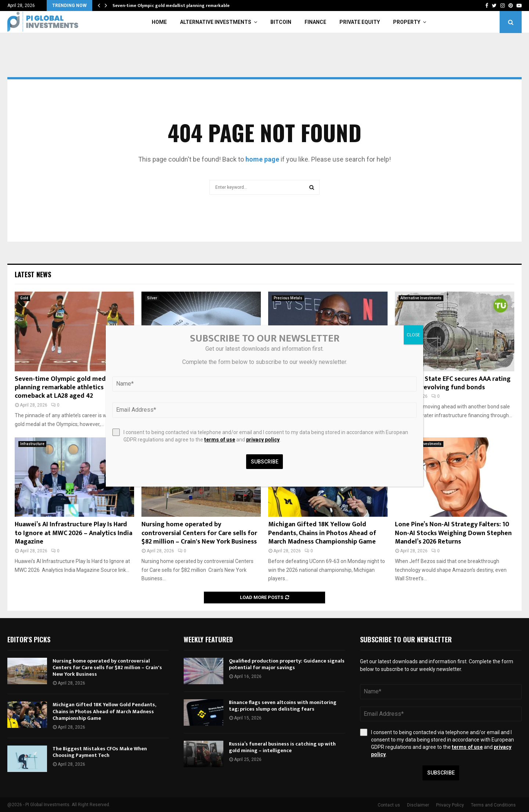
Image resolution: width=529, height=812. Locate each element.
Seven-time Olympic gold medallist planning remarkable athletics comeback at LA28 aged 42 (68, 388)
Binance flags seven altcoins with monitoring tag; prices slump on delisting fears (283, 706)
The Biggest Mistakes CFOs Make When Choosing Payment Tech (100, 752)
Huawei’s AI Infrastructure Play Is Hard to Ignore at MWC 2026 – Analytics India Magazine (73, 533)
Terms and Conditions (493, 805)
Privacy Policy (450, 805)
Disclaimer (418, 805)
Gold (24, 298)
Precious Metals (288, 298)
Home (159, 22)
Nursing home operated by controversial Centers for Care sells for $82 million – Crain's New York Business (199, 533)
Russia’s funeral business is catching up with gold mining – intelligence (282, 747)
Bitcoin (281, 22)
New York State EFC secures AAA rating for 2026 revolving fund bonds (453, 383)
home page (262, 159)
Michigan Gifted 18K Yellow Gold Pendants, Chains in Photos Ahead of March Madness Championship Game (322, 533)
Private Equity (360, 22)
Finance (315, 22)
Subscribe (441, 773)
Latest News (33, 274)
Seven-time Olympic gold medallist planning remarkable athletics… (183, 6)
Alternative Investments (216, 22)
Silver (152, 298)
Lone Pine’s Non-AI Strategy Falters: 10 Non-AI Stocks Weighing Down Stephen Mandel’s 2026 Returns (453, 533)
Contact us (389, 805)
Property (407, 22)
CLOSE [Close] (413, 335)
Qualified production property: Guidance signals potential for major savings (287, 664)
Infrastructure (32, 444)
